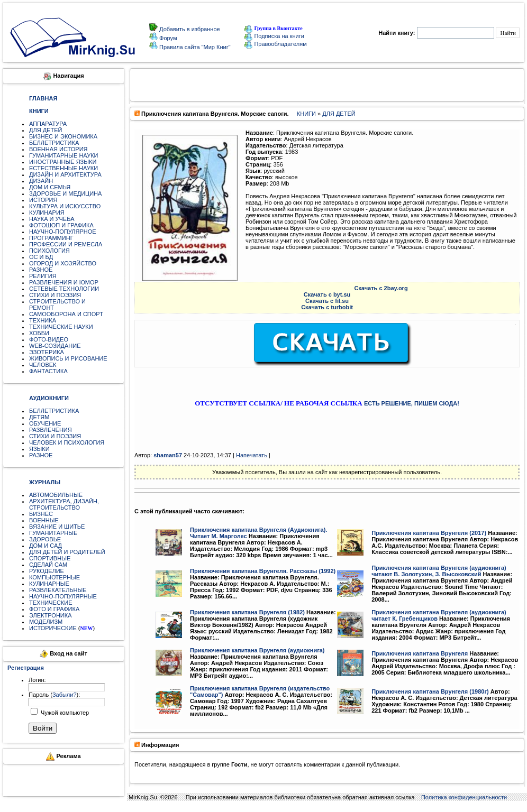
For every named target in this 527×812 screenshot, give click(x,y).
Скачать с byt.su (327, 294)
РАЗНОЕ (41, 270)
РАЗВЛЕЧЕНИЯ (51, 430)
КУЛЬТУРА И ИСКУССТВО (65, 206)
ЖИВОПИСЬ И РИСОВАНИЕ (68, 358)
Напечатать (252, 455)
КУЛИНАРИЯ (47, 213)
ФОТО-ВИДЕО (49, 339)
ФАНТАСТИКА (48, 371)
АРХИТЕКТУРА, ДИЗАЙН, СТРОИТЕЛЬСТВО (64, 504)
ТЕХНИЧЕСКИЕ (51, 603)
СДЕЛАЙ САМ (48, 565)
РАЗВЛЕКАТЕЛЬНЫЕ (58, 590)
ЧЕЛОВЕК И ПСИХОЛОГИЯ (67, 442)
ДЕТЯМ (39, 417)
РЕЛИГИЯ (43, 276)
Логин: (37, 680)
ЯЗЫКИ (39, 449)
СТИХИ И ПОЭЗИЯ (55, 295)
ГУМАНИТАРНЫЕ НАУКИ (64, 155)
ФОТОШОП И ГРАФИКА (61, 225)
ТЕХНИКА (43, 320)
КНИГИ (306, 114)
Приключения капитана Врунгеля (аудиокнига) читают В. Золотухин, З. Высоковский (439, 571)
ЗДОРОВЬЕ (45, 539)
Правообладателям (275, 44)
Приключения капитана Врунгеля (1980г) (430, 691)
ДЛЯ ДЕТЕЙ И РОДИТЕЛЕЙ (67, 552)
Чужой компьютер (64, 713)
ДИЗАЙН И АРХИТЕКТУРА (65, 174)
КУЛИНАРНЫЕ (49, 584)
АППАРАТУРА (48, 124)
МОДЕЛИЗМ (46, 622)
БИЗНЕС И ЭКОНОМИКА (63, 136)
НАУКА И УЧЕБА (52, 219)
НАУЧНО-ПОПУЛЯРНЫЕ (63, 596)
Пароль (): (54, 695)
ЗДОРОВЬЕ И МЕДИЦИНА (65, 193)
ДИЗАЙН (41, 181)
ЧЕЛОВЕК (43, 365)
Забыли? (65, 695)
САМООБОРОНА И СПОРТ (66, 314)
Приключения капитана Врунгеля (420, 653)
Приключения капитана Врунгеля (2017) (429, 533)
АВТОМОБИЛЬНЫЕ (56, 495)
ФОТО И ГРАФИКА (54, 609)
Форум (167, 38)
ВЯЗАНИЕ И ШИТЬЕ (57, 527)
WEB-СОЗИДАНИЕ (55, 346)
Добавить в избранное (189, 29)
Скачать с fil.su (327, 301)
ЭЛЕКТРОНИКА (50, 615)
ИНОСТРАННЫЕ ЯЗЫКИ (63, 162)
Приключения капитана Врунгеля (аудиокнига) (257, 650)
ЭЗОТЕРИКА (47, 352)
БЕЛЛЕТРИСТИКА (54, 143)
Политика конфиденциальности (464, 797)
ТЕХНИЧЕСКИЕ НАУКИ (61, 327)
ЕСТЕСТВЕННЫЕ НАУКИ (63, 168)
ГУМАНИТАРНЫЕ (53, 533)
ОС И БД (41, 257)
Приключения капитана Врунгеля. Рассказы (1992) (263, 571)
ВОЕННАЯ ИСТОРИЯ (58, 149)
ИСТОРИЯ (43, 200)
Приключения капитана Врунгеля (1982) (247, 612)
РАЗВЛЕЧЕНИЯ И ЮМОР (64, 282)
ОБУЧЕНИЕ (45, 423)
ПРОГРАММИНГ (51, 238)
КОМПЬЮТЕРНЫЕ (54, 577)
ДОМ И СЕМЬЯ (50, 187)
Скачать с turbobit (327, 307)
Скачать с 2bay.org (381, 288)
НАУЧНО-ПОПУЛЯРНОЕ (63, 232)
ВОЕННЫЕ (44, 520)
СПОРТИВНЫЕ (50, 558)
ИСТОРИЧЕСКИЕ (53, 628)
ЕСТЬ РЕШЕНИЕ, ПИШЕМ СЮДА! (412, 403)
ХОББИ (39, 333)
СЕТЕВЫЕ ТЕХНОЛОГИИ (64, 289)
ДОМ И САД (46, 546)
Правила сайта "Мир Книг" (194, 47)
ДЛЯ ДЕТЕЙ (46, 130)
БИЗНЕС (41, 514)
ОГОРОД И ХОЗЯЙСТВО (63, 263)
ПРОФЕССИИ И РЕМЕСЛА (66, 244)
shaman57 (168, 455)
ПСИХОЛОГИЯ (49, 251)
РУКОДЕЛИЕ (47, 571)
